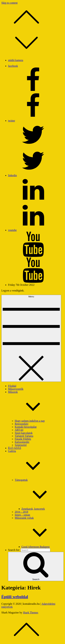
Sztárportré (21, 445)
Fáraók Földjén (23, 439)
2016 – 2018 (21, 512)
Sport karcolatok (24, 433)
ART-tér (19, 430)
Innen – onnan (22, 515)
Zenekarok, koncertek (33, 509)
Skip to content (9, 3)
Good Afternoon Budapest (36, 547)
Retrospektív (22, 424)
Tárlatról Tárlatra (24, 436)
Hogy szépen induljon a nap (30, 421)
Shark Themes (30, 613)
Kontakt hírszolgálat (26, 427)
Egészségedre (22, 442)
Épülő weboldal (15, 597)
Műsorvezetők (16, 389)
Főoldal (12, 386)
